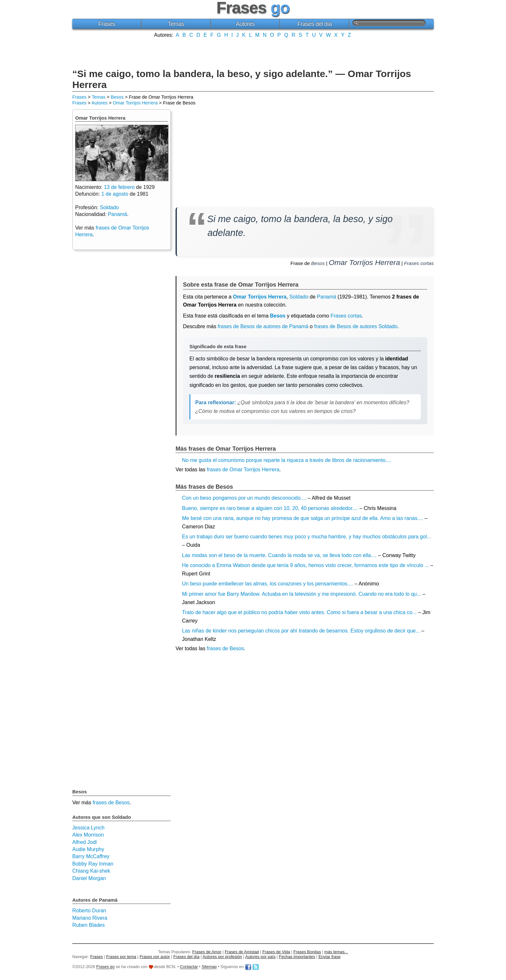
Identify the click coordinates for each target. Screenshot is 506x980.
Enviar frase (329, 957)
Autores (245, 24)
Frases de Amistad (242, 952)
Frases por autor (155, 957)
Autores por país (260, 957)
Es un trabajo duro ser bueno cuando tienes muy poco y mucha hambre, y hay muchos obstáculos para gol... (307, 537)
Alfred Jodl (85, 842)
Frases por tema (121, 957)
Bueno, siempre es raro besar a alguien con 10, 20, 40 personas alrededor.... (270, 508)
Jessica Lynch (88, 828)
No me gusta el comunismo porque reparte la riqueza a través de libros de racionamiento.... (287, 460)
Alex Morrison (88, 835)
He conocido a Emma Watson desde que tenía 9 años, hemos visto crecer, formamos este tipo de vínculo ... (305, 565)
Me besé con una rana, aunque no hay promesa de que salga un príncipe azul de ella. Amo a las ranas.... (303, 518)
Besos (117, 97)
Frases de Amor (207, 952)
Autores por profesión (222, 957)
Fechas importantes (297, 957)
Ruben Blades (89, 925)
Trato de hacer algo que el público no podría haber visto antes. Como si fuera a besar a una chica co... (299, 612)
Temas (176, 24)
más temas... (336, 952)
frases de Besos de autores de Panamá (263, 326)
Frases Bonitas (307, 952)
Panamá (327, 297)
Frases (106, 24)
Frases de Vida (276, 952)
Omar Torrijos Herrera (135, 103)
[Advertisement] (253, 53)
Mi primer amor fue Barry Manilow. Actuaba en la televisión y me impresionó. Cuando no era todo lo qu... (302, 594)
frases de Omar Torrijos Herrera (243, 470)
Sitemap (209, 967)
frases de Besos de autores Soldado (356, 326)
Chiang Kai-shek (91, 871)
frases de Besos (225, 648)
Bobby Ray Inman (93, 864)
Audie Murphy (88, 849)
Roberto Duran (89, 911)
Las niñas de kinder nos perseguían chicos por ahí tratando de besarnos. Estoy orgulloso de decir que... (301, 631)
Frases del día (314, 24)
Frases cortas (419, 263)
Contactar (189, 967)
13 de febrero (119, 187)
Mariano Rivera (90, 918)
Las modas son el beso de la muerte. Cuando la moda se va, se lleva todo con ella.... (279, 555)
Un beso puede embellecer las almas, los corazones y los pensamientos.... (268, 584)
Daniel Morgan (89, 878)
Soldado (299, 297)
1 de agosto (115, 194)
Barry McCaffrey (91, 856)
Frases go (105, 967)
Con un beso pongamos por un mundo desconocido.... (244, 498)
